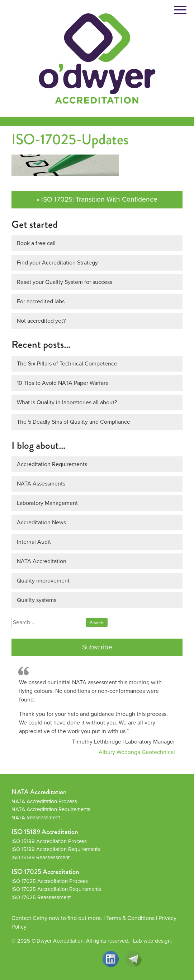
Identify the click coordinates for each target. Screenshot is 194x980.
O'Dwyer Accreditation (58, 941)
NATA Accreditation (42, 561)
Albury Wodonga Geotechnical (137, 752)
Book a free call (36, 243)
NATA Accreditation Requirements (51, 809)
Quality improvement (43, 581)
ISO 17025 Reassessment (41, 897)
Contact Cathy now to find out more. (57, 918)
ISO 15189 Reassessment (41, 857)
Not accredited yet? (41, 321)
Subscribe (97, 647)
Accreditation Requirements (52, 464)
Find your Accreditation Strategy (57, 263)
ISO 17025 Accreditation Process (50, 881)
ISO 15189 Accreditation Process (49, 841)
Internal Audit (34, 542)
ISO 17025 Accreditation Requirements (56, 889)
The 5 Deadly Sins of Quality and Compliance (74, 422)
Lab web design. (152, 941)
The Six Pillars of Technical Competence (67, 364)
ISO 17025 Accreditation (45, 872)
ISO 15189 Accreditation (45, 832)
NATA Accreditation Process (44, 801)
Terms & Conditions (130, 918)
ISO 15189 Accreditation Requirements (56, 849)
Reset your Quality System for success (65, 282)
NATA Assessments (41, 484)
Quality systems (37, 600)
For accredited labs (41, 301)
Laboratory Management (47, 503)
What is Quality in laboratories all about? (67, 402)
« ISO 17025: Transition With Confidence (97, 199)
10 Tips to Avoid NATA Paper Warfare (63, 383)
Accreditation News (41, 522)
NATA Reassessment (36, 818)
